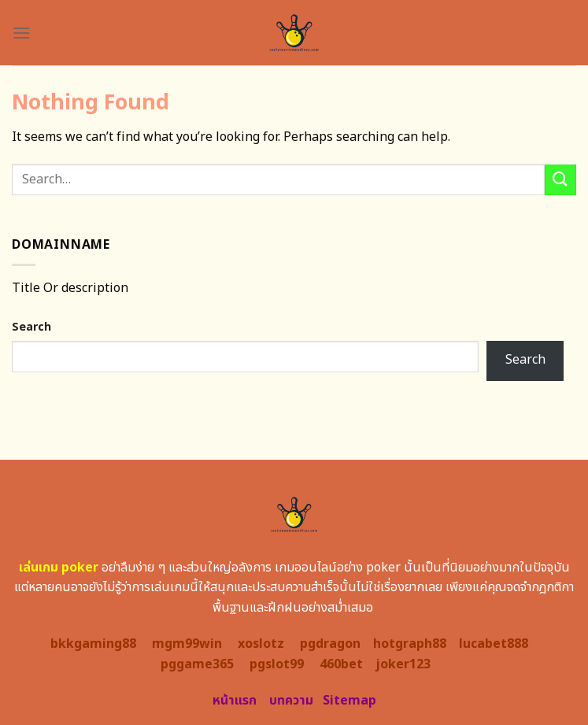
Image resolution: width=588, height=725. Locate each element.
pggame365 (197, 664)
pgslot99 (277, 664)
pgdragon (330, 644)
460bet (341, 664)
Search (31, 327)
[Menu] (21, 33)
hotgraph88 (410, 644)
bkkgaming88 (93, 644)
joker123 (403, 664)
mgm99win (187, 644)
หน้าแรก (235, 701)
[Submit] (560, 180)
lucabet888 (494, 644)
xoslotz (261, 644)
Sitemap (349, 701)
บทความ (291, 701)
